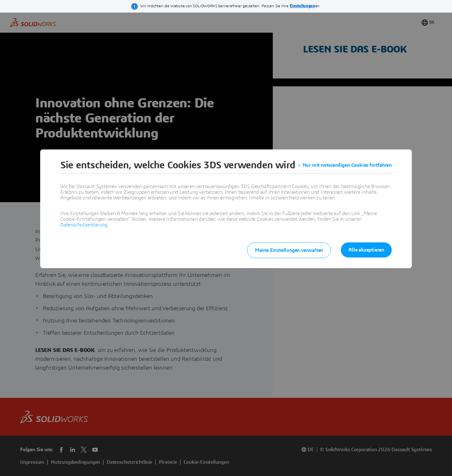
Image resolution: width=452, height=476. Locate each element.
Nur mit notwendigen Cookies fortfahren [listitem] (347, 165)
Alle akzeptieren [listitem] (366, 250)
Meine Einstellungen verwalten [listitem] (289, 250)
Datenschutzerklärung (84, 225)
